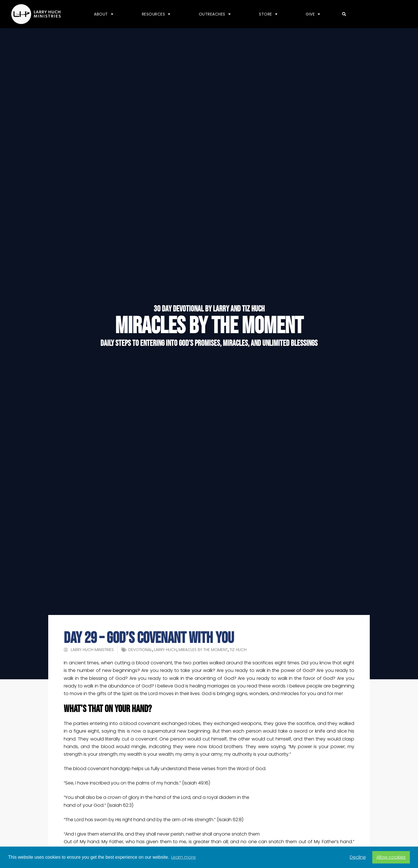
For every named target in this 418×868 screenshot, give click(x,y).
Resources (156, 14)
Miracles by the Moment (203, 650)
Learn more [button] (183, 857)
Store (268, 14)
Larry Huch (165, 650)
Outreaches (215, 14)
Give (313, 14)
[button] (344, 14)
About (104, 14)
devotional (140, 650)
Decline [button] (358, 857)
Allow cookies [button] (391, 857)
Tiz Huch (238, 650)
